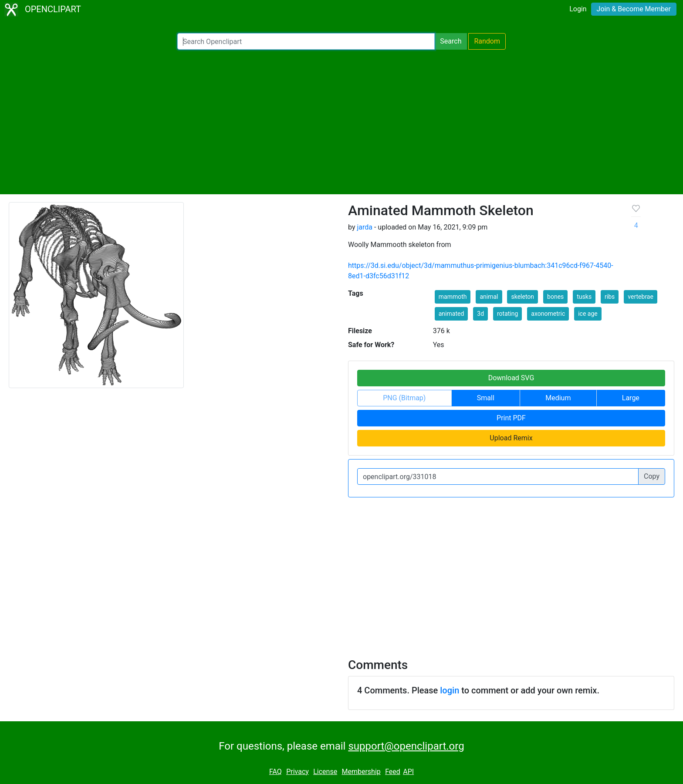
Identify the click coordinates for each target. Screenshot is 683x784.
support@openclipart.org (406, 746)
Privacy (298, 772)
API (408, 772)
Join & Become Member (634, 9)
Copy (652, 476)
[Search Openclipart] (306, 41)
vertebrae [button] (641, 297)
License (325, 772)
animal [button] (489, 297)
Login (578, 9)
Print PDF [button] (511, 418)
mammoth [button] (453, 297)
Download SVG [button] (511, 378)
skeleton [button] (522, 297)
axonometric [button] (548, 314)
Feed (393, 772)
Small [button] (486, 398)
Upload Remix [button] (511, 438)
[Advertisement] (341, 122)
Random (487, 41)
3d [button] (480, 314)
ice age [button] (588, 314)
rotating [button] (507, 314)
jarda (365, 227)
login (450, 690)
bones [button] (555, 297)
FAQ (276, 772)
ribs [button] (610, 297)
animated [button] (451, 314)
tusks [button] (584, 297)
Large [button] (631, 398)
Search (451, 41)
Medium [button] (558, 398)
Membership (361, 772)
